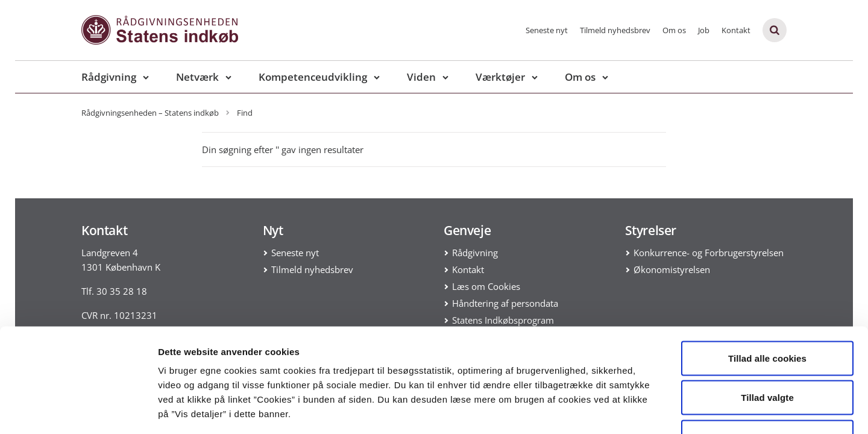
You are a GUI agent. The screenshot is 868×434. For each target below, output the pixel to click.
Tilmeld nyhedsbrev (615, 30)
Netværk (197, 77)
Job (704, 30)
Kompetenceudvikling (313, 77)
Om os (674, 30)
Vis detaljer (627, 410)
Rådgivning (109, 77)
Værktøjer (500, 77)
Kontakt (736, 30)
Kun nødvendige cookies (767, 355)
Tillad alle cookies (767, 276)
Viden (421, 77)
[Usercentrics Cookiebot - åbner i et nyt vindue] (78, 410)
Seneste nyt (547, 30)
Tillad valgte (767, 316)
